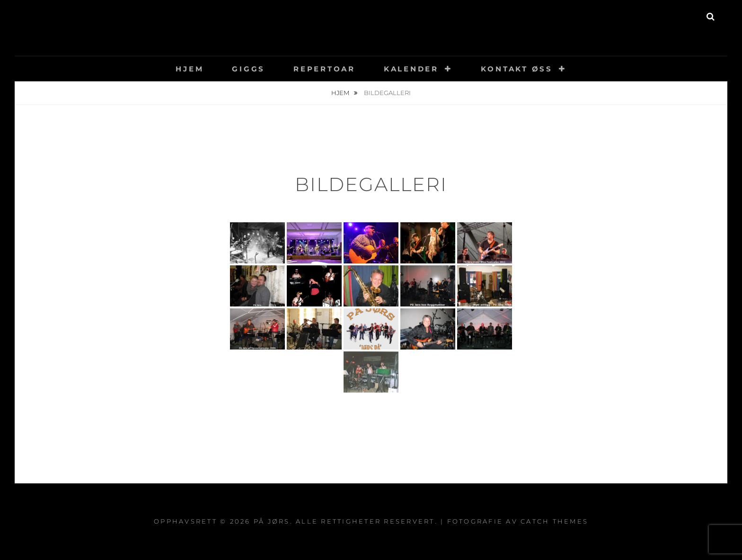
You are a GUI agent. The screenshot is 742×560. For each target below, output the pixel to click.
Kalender (411, 69)
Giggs (248, 69)
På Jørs (371, 21)
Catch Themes (554, 521)
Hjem (190, 69)
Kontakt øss (517, 69)
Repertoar (324, 69)
